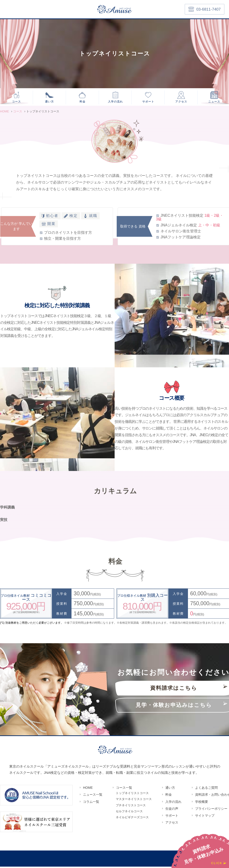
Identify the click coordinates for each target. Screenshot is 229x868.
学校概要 (202, 803)
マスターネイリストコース (134, 801)
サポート (148, 102)
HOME (88, 789)
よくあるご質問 (206, 789)
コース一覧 (124, 789)
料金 (83, 102)
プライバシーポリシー (211, 810)
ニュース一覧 (93, 796)
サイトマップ (205, 817)
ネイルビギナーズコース (132, 821)
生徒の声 (172, 810)
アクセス (181, 102)
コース (17, 102)
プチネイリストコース (131, 808)
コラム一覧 (91, 803)
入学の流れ (116, 102)
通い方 (50, 102)
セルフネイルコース (129, 814)
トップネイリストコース (132, 795)
